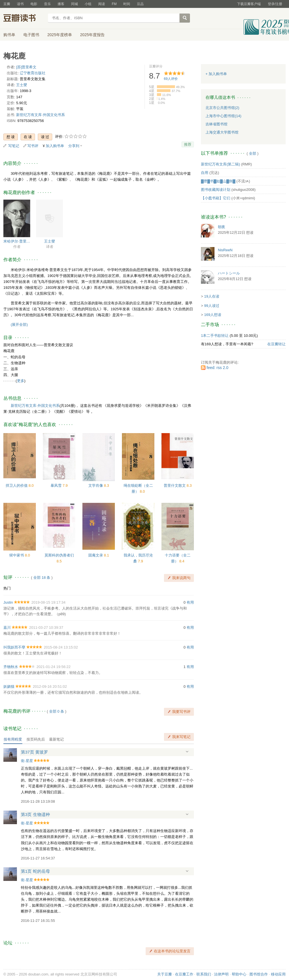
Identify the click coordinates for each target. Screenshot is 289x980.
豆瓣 (7, 4)
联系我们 (204, 974)
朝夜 (222, 227)
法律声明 (221, 974)
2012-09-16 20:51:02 (50, 687)
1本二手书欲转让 (215, 336)
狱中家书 (17, 555)
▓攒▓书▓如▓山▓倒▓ (218, 181)
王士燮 (22, 85)
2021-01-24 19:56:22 (53, 667)
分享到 (74, 146)
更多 (21, 381)
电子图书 (31, 35)
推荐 (188, 144)
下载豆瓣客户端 (249, 4)
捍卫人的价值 (17, 485)
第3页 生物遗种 (35, 814)
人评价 (171, 79)
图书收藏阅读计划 (216, 190)
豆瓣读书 (24, 19)
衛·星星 (27, 761)
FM (114, 4)
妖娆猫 (9, 687)
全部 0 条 (57, 711)
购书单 (9, 35)
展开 (187, 752)
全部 (253, 153)
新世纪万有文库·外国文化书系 (40, 115)
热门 (7, 588)
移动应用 (278, 974)
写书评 (33, 146)
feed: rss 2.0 (217, 368)
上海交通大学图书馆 (222, 132)
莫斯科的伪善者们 (59, 555)
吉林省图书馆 (216, 124)
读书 (20, 4)
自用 (205, 173)
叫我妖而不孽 (14, 647)
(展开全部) (19, 325)
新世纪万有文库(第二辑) (221, 164)
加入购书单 (55, 146)
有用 (190, 602)
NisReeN (225, 250)
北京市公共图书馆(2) (222, 108)
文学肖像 (96, 485)
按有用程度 (13, 739)
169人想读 (213, 315)
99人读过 (212, 306)
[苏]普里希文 (26, 67)
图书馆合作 (259, 974)
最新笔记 (56, 739)
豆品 (140, 4)
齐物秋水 (11, 667)
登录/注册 (275, 4)
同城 (75, 4)
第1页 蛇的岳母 (35, 871)
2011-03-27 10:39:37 (46, 627)
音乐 (47, 4)
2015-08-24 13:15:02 (61, 647)
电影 (34, 4)
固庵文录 (96, 555)
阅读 (102, 4)
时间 (127, 4)
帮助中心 (239, 974)
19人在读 (212, 296)
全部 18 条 (42, 578)
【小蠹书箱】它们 (216, 198)
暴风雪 (57, 485)
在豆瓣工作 (184, 974)
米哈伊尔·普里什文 (17, 241)
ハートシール (229, 273)
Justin (8, 602)
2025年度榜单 (60, 35)
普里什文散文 (175, 485)
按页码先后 (36, 739)
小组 (88, 4)
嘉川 (7, 627)
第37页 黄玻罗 (34, 752)
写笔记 (14, 146)
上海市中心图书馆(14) (223, 116)
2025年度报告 (92, 35)
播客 (61, 4)
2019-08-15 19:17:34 (48, 602)
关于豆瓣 (165, 974)
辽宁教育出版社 (33, 73)
